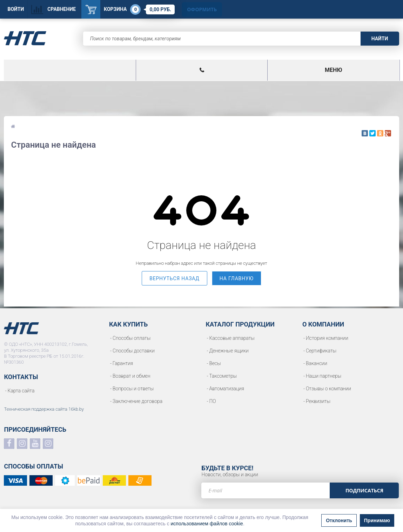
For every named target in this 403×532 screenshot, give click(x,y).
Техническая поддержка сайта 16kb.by (44, 409)
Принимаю (377, 520)
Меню (333, 70)
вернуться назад (174, 278)
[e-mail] (266, 490)
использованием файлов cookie (207, 524)
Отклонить (339, 520)
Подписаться (364, 490)
